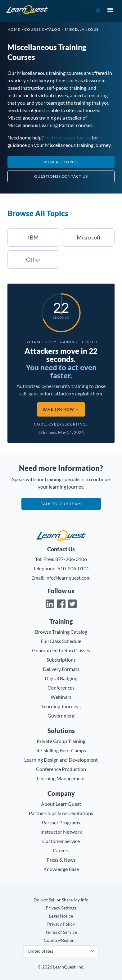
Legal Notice (61, 916)
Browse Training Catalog (61, 632)
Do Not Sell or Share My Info (61, 900)
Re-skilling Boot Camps (61, 750)
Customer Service (61, 841)
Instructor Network (61, 832)
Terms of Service (61, 932)
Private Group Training (61, 741)
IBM (33, 237)
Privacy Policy (61, 924)
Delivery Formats (61, 669)
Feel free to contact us (68, 137)
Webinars (61, 697)
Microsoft (89, 237)
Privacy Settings (61, 908)
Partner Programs (61, 822)
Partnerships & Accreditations (61, 813)
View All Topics (61, 162)
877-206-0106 (71, 559)
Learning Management (61, 778)
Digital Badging (61, 678)
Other (33, 259)
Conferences (61, 688)
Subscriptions (61, 660)
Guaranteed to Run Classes (61, 650)
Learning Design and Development (61, 760)
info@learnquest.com (68, 578)
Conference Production (61, 769)
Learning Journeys (61, 706)
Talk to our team (61, 504)
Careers (61, 850)
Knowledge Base (61, 869)
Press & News (61, 860)
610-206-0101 (73, 568)
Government (61, 716)
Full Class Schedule (61, 641)
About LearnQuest (61, 804)
